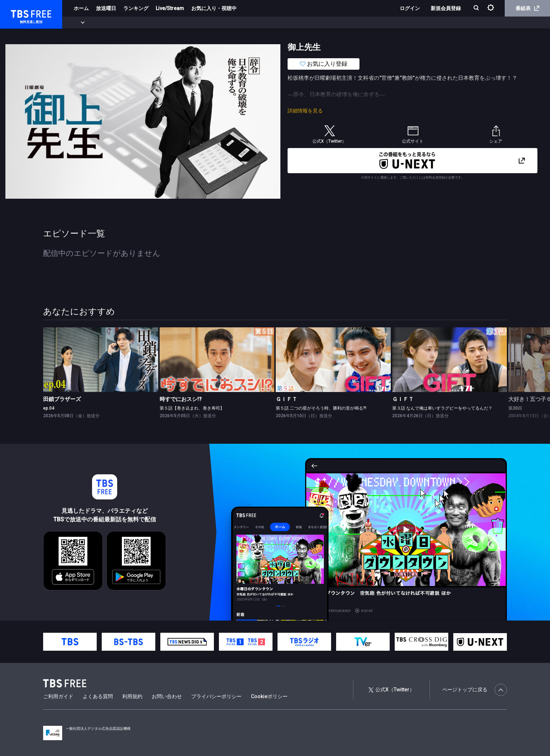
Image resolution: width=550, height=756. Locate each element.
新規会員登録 (446, 8)
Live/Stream (170, 8)
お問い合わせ (167, 696)
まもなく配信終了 (110, 23)
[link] (101, 360)
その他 (285, 23)
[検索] (477, 8)
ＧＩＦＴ (287, 399)
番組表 (527, 8)
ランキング (136, 8)
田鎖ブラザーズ (62, 399)
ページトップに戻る (475, 690)
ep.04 (49, 408)
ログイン (410, 8)
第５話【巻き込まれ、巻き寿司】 (192, 408)
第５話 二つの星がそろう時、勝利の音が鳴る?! (321, 408)
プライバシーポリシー (216, 696)
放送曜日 (106, 8)
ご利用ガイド (58, 696)
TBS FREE (19, 13)
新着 (78, 23)
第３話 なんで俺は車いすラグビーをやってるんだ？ (442, 408)
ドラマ (145, 23)
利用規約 (132, 696)
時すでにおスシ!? (181, 399)
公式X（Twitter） (391, 690)
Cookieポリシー (269, 696)
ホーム (81, 8)
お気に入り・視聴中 (214, 8)
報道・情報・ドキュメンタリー (238, 23)
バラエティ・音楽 (179, 23)
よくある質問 (98, 696)
